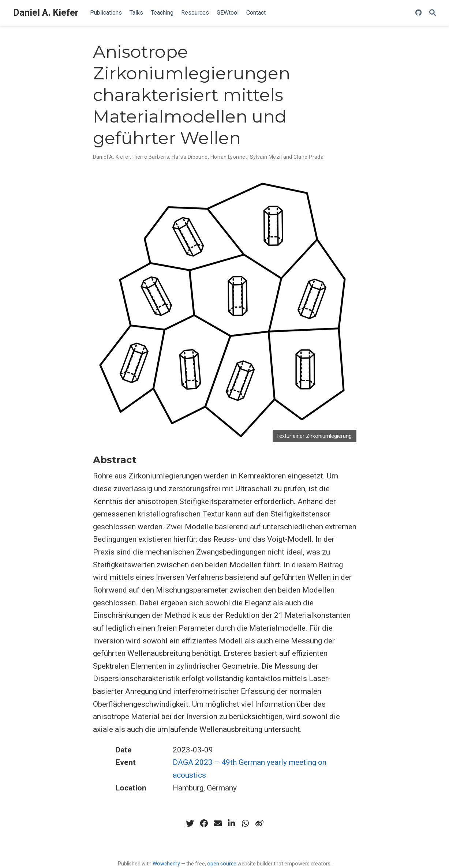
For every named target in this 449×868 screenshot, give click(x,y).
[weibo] (259, 823)
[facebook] (204, 823)
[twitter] (190, 823)
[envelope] (218, 823)
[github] (418, 13)
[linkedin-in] (232, 823)
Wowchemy (166, 864)
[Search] (433, 13)
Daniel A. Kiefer (46, 13)
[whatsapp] (246, 823)
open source (222, 864)
